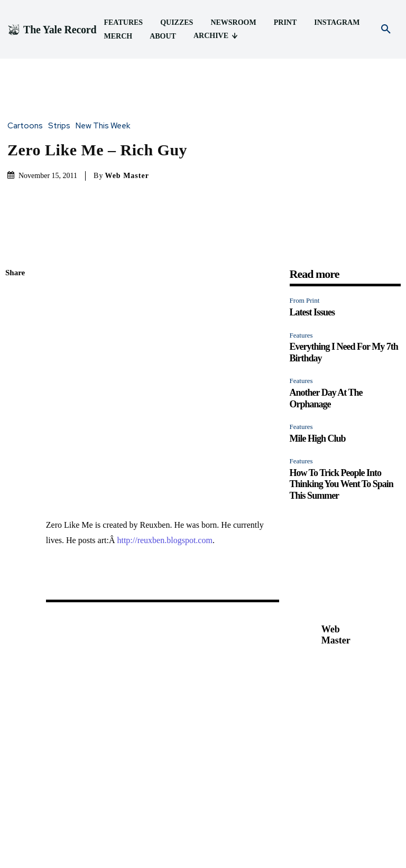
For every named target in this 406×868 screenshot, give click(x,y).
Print (237, 840)
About (332, 840)
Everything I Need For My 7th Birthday (147, 794)
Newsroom (203, 840)
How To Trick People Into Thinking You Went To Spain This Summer (342, 358)
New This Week (105, 63)
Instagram (269, 840)
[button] (386, 30)
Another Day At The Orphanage (326, 272)
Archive (362, 840)
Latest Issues (312, 186)
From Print (305, 175)
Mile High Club (318, 312)
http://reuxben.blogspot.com (164, 252)
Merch (303, 840)
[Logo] (52, 30)
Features (301, 209)
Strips (62, 63)
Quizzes (165, 840)
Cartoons (28, 63)
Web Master (127, 112)
